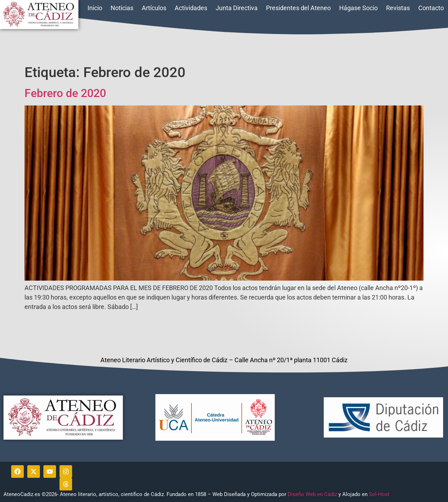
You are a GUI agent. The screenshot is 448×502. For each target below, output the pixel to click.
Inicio (95, 8)
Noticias (122, 8)
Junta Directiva (237, 8)
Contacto (431, 8)
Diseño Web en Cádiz (312, 494)
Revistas (398, 8)
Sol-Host (380, 494)
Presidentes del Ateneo (298, 8)
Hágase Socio (358, 8)
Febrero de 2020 (65, 93)
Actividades (191, 8)
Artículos (154, 8)
